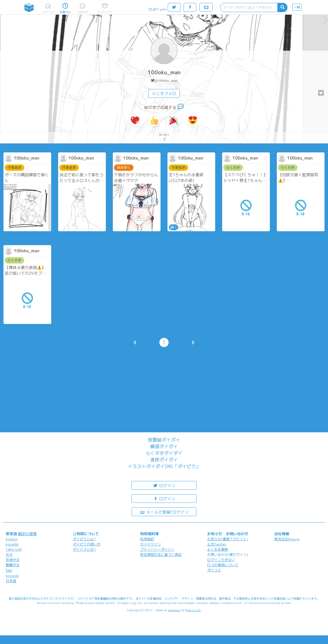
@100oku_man (166, 80)
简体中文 (13, 560)
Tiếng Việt (14, 549)
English (12, 539)
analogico (174, 610)
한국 (9, 555)
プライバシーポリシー (157, 549)
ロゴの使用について (223, 565)
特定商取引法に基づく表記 (161, 555)
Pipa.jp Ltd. (193, 610)
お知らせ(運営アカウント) (228, 539)
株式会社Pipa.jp (287, 539)
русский (12, 576)
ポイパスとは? (84, 549)
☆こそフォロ (164, 93)
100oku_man (164, 72)
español (12, 544)
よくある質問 (218, 549)
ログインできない (221, 560)
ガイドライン (150, 544)
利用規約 (147, 539)
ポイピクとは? (84, 539)
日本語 (11, 581)
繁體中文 (13, 565)
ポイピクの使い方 (87, 544)
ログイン (164, 485)
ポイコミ (214, 570)
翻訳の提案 (27, 534)
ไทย (9, 570)
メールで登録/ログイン (164, 512)
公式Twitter (217, 544)
